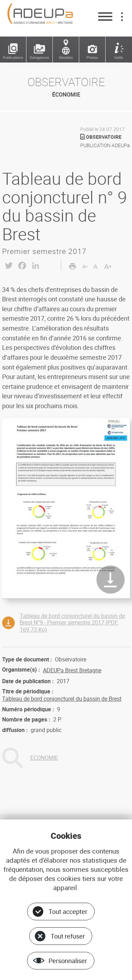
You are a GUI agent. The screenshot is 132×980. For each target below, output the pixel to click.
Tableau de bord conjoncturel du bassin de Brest (62, 699)
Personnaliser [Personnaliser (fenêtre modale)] (68, 961)
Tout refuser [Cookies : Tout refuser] (68, 936)
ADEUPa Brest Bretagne (72, 670)
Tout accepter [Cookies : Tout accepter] (68, 912)
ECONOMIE (44, 758)
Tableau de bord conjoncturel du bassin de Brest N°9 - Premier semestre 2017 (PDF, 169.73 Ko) (72, 622)
